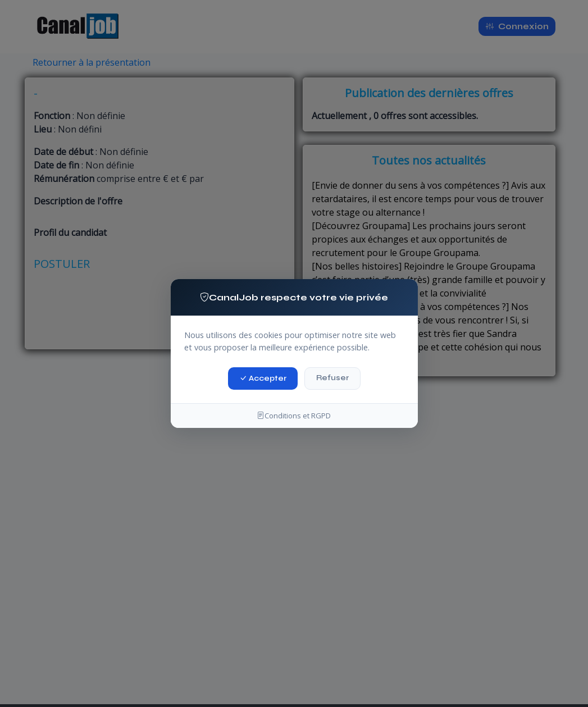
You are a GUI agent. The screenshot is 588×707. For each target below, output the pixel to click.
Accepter (263, 378)
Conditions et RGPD (294, 416)
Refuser (332, 378)
